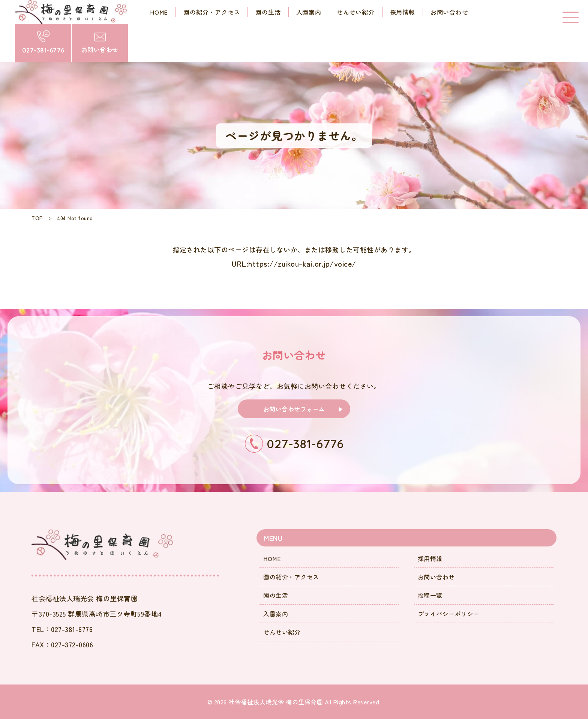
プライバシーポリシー (449, 614)
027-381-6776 (72, 629)
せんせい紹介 (282, 632)
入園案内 (276, 614)
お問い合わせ (436, 577)
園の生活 (276, 595)
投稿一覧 (430, 595)
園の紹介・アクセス (291, 577)
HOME (272, 558)
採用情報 (430, 558)
